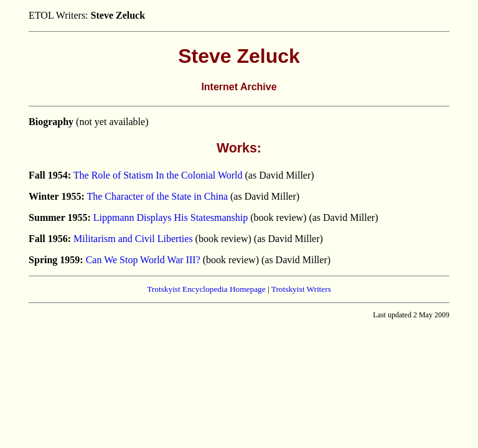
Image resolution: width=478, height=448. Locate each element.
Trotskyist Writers (301, 289)
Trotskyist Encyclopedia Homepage (206, 289)
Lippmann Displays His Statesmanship (171, 217)
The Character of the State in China (157, 196)
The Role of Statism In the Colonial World (158, 175)
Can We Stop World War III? (143, 260)
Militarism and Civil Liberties (133, 239)
